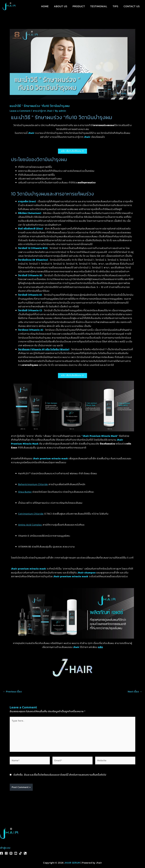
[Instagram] (6, 853)
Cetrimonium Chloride (31, 514)
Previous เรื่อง (12, 692)
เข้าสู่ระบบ (5, 848)
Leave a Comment (20, 111)
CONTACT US (132, 6)
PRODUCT (79, 6)
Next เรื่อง (135, 692)
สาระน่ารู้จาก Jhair (43, 111)
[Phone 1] (25, 853)
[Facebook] (2, 853)
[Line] (11, 853)
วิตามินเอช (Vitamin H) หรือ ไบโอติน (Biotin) (44, 349)
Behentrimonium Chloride (33, 484)
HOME (45, 6)
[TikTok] (20, 853)
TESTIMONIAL (99, 6)
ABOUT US (61, 6)
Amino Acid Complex (30, 525)
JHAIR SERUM (72, 863)
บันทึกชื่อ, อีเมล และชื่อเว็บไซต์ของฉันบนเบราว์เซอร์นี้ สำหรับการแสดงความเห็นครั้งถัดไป (60, 775)
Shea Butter (25, 492)
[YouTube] (16, 853)
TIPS (115, 6)
